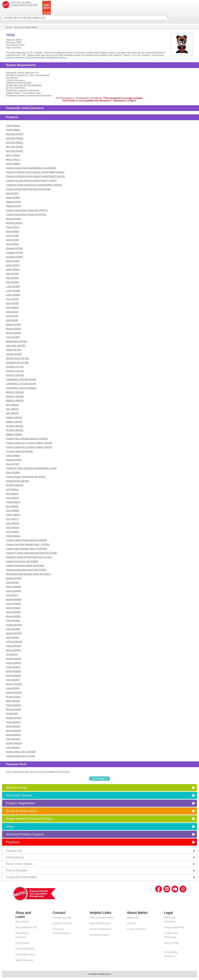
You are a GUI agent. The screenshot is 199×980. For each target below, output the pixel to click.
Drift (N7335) (12, 312)
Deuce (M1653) (13, 612)
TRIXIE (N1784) (14, 350)
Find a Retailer (16, 870)
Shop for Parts (16, 788)
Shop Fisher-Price (25, 954)
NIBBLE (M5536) (14, 422)
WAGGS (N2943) (14, 223)
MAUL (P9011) (13, 159)
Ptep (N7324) (12, 278)
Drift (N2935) (12, 320)
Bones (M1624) (13, 735)
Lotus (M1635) (13, 688)
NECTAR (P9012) (14, 143)
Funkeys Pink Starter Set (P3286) (22, 561)
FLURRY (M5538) (15, 430)
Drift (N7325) (12, 316)
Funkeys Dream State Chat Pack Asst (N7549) (28, 189)
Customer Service (62, 923)
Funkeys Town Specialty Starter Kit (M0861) (27, 439)
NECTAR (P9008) (14, 151)
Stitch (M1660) (13, 472)
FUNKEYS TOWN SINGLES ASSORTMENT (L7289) (31, 468)
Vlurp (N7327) (13, 464)
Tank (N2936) (12, 244)
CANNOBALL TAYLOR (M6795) (21, 388)
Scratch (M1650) (14, 625)
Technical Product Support (25, 834)
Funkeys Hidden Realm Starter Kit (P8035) (26, 540)
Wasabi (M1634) (14, 692)
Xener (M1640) (13, 667)
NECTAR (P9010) (14, 147)
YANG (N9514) (13, 536)
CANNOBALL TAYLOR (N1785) (21, 384)
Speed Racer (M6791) (17, 341)
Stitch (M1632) (13, 701)
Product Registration (21, 803)
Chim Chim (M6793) (16, 346)
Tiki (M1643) (12, 654)
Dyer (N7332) (12, 303)
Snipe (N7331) (13, 265)
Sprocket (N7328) (14, 253)
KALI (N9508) (12, 511)
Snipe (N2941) (13, 269)
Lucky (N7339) (13, 286)
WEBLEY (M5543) (15, 392)
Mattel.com (133, 918)
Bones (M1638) (13, 676)
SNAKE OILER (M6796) (17, 481)
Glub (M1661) (12, 582)
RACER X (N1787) (15, 367)
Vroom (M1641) (13, 663)
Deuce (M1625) (13, 731)
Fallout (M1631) (14, 705)
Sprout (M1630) (13, 709)
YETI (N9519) (12, 527)
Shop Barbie (22, 943)
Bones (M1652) (13, 616)
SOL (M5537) (12, 413)
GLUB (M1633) (13, 697)
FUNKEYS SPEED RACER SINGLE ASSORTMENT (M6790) (35, 176)
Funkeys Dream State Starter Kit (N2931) (26, 477)
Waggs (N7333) (13, 219)
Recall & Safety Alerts (22, 811)
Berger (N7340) (13, 324)
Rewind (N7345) (14, 460)
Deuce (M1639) (13, 671)
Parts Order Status (19, 864)
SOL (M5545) (12, 405)
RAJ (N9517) (12, 519)
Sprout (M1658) (13, 591)
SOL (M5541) (12, 409)
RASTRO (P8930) (15, 138)
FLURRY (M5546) (15, 485)
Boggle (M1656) (14, 599)
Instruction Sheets (19, 795)
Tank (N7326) (12, 240)
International (15, 857)
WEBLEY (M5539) (15, 396)
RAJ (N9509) (12, 506)
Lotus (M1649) (13, 629)
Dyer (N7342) (12, 299)
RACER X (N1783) (15, 371)
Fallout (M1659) (14, 587)
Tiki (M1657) (12, 595)
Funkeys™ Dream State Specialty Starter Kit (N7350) (31, 553)
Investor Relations (137, 929)
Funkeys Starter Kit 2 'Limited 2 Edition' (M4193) (29, 443)
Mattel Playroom (24, 960)
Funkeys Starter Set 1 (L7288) (20, 756)
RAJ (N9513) (12, 494)
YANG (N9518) (13, 515)
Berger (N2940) (13, 333)
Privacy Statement (174, 927)
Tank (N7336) (12, 236)
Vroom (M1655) (13, 604)
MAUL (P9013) (13, 155)
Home (9, 27)
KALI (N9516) (12, 523)
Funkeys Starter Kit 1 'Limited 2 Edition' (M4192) (29, 447)
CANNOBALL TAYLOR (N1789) (21, 379)
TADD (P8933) (13, 456)
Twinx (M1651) (13, 621)
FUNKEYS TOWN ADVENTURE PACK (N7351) (29, 557)
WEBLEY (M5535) (15, 401)
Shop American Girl (26, 927)
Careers (131, 923)
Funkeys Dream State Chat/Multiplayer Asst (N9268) (31, 168)
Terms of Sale (172, 943)
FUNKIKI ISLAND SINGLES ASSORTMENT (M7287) (31, 181)
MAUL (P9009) (13, 164)
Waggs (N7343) (13, 206)
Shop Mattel (22, 922)
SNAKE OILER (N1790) (17, 358)
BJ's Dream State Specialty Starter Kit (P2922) (28, 574)
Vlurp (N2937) (13, 231)
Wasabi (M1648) (14, 633)
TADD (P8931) (13, 126)
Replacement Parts (100, 923)
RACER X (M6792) (15, 375)
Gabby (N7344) (13, 202)
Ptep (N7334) (12, 274)
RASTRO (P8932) (15, 134)
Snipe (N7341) (13, 261)
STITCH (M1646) (14, 642)
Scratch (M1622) (14, 743)
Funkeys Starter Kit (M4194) (19, 451)
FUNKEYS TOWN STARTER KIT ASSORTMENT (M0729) (34, 185)
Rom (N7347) (12, 193)
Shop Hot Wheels (25, 949)
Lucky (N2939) (13, 295)
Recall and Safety (99, 935)
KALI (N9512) (12, 498)
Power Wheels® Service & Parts (29, 819)
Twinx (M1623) (13, 739)
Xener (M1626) (13, 726)
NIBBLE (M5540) (14, 434)
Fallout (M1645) (14, 646)
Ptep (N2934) (12, 282)
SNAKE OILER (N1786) (17, 363)
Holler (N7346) (13, 198)
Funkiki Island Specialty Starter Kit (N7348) (26, 549)
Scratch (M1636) (14, 684)
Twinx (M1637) (13, 680)
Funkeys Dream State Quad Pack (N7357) (26, 570)
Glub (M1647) (12, 637)
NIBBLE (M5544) (14, 417)
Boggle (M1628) (14, 718)
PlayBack (13, 842)
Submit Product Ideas (102, 918)
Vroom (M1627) (13, 722)
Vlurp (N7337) (13, 227)
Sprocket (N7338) (14, 248)
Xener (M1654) (13, 608)
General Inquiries (62, 918)
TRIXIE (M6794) (14, 354)
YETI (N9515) (12, 532)
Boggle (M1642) (14, 659)
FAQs (10, 826)
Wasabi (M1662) (14, 578)
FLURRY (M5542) (15, 426)
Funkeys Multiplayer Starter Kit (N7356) (25, 566)
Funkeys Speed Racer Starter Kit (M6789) (26, 214)
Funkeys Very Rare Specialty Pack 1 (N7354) (28, 544)
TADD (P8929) (13, 130)
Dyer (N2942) (12, 308)
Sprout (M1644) (13, 650)
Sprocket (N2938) (14, 257)
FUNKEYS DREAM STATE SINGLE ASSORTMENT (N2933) (35, 172)
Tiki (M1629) (12, 714)
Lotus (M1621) (13, 747)
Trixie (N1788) (13, 337)
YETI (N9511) (12, 489)
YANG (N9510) (13, 502)
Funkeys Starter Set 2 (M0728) (21, 752)
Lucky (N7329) (13, 291)
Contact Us (14, 851)
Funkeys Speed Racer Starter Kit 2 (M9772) (27, 210)
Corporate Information (22, 877)
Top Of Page (98, 779)
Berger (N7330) (13, 329)
